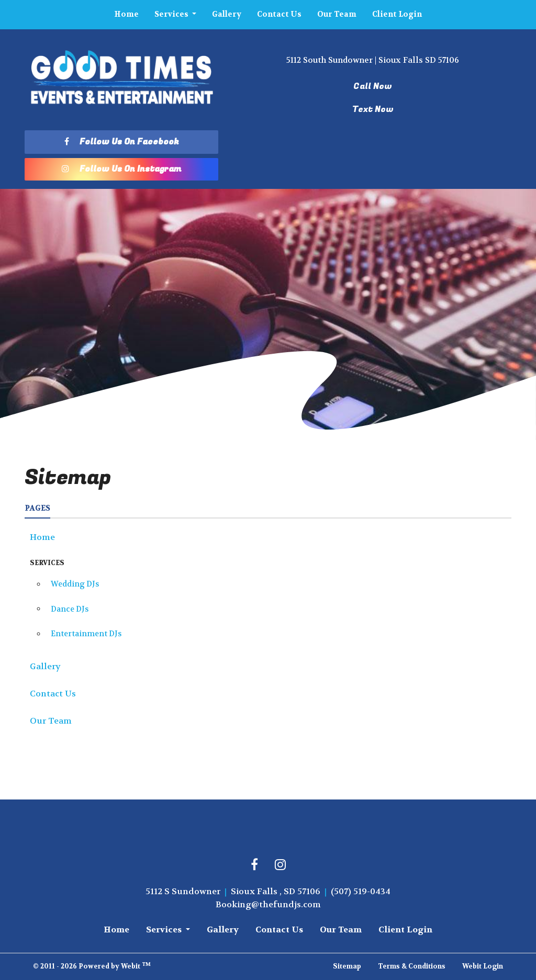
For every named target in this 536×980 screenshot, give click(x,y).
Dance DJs (70, 609)
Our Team (337, 14)
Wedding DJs (75, 584)
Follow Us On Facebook (122, 142)
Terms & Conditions (412, 966)
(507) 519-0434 (361, 891)
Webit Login (483, 966)
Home (126, 14)
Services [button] (172, 14)
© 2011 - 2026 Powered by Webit (92, 966)
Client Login (397, 14)
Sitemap (347, 966)
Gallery (227, 14)
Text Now (373, 109)
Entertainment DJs (86, 634)
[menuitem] (126, 15)
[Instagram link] (280, 865)
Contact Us (279, 14)
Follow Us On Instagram (122, 169)
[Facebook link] (254, 865)
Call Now (373, 86)
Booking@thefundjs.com (268, 904)
